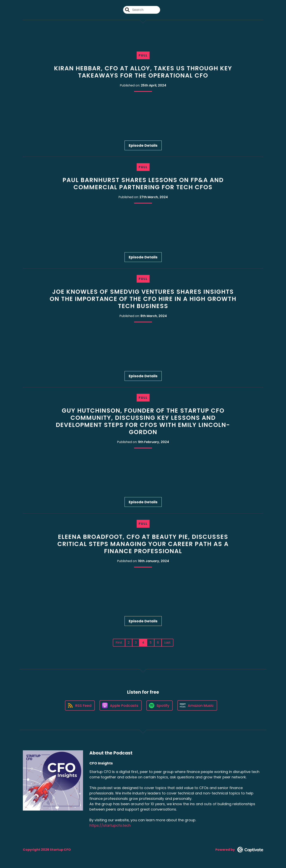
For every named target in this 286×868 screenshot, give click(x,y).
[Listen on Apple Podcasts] (121, 705)
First (119, 643)
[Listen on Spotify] (159, 706)
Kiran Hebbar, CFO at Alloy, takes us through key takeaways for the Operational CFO (143, 72)
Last (167, 643)
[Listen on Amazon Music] (197, 705)
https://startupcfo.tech (110, 825)
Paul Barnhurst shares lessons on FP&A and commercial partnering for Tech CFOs (143, 184)
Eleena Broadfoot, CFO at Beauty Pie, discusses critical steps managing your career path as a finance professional (143, 544)
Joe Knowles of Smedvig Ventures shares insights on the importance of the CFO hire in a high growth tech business (143, 299)
